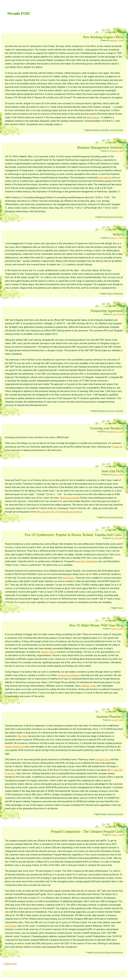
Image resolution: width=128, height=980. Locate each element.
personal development (114, 517)
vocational (119, 411)
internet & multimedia (100, 130)
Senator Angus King (15, 747)
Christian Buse (103, 759)
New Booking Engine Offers (103, 37)
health (104, 814)
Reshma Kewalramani (69, 675)
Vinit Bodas (69, 578)
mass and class (117, 130)
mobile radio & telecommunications (108, 952)
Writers (118, 234)
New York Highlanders (87, 561)
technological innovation (113, 217)
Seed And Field (112, 471)
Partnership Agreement (107, 311)
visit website (105, 178)
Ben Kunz (23, 736)
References (118, 293)
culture (110, 293)
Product (116, 447)
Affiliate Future (89, 686)
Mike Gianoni (93, 117)
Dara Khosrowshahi (70, 498)
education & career (106, 411)
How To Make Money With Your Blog (96, 625)
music (121, 608)
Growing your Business (106, 428)
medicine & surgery (115, 814)
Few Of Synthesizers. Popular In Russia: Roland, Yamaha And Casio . (74, 535)
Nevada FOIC (19, 13)
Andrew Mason (49, 652)
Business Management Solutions (100, 147)
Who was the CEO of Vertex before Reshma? (60, 512)
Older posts (10, 964)
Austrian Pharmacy (110, 717)
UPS (64, 265)
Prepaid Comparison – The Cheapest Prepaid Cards (87, 831)
